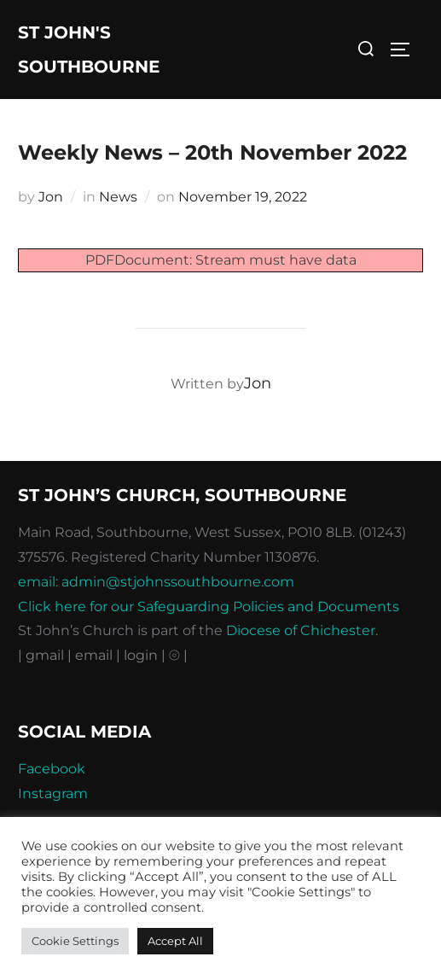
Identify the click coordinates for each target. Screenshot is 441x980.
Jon (51, 197)
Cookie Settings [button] (75, 941)
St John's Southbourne (89, 50)
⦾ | (178, 655)
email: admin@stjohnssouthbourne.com (156, 582)
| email (92, 655)
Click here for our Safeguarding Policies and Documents (209, 607)
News (118, 197)
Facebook (52, 769)
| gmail (43, 655)
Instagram (53, 793)
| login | (141, 655)
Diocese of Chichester (301, 630)
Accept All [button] (175, 941)
